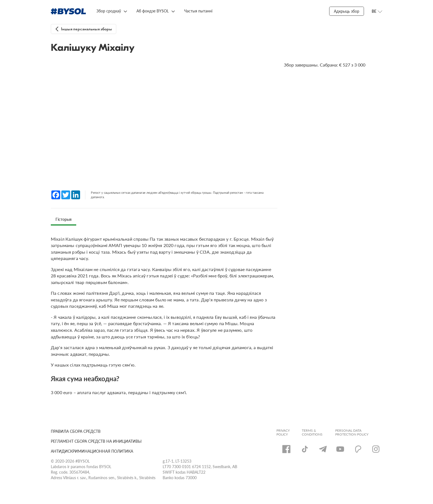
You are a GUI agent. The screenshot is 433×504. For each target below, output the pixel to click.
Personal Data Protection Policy (352, 433)
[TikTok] (305, 449)
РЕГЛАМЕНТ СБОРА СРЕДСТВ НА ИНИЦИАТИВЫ (96, 441)
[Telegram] (323, 449)
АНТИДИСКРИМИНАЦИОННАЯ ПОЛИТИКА (92, 451)
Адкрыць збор (347, 11)
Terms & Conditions (312, 433)
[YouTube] (340, 449)
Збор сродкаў (109, 11)
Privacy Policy (283, 433)
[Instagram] (376, 449)
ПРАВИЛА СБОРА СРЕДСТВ (76, 431)
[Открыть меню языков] (377, 11)
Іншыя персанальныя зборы (87, 29)
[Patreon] (358, 449)
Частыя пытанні (198, 11)
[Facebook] (286, 449)
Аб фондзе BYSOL (153, 11)
